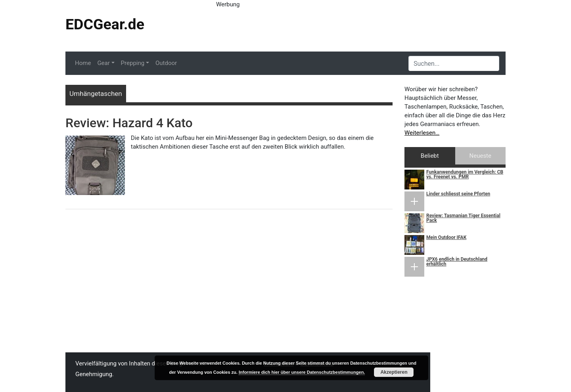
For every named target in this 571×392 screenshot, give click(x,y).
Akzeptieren (394, 372)
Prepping (133, 63)
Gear (103, 63)
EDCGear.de (105, 24)
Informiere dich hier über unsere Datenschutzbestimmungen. (302, 372)
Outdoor (166, 63)
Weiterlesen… (422, 133)
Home (83, 63)
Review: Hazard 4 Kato (129, 123)
